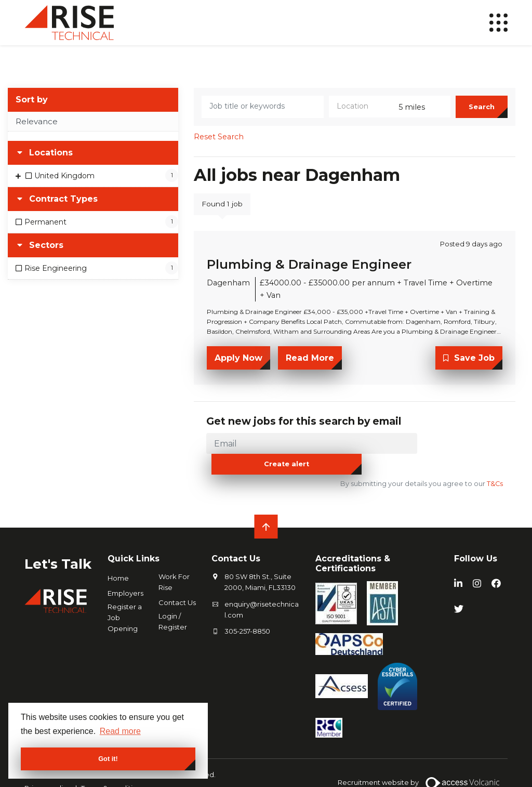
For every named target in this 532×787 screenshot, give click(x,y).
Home (118, 559)
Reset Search (219, 142)
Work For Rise (174, 563)
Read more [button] (120, 731)
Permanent (45, 228)
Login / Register (173, 602)
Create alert (461, 447)
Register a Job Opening (125, 598)
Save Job (474, 363)
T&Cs (494, 464)
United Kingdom (64, 181)
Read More (310, 363)
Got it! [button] (108, 759)
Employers (125, 574)
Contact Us (177, 583)
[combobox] (390, 112)
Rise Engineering (56, 273)
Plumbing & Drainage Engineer (309, 270)
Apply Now (238, 363)
